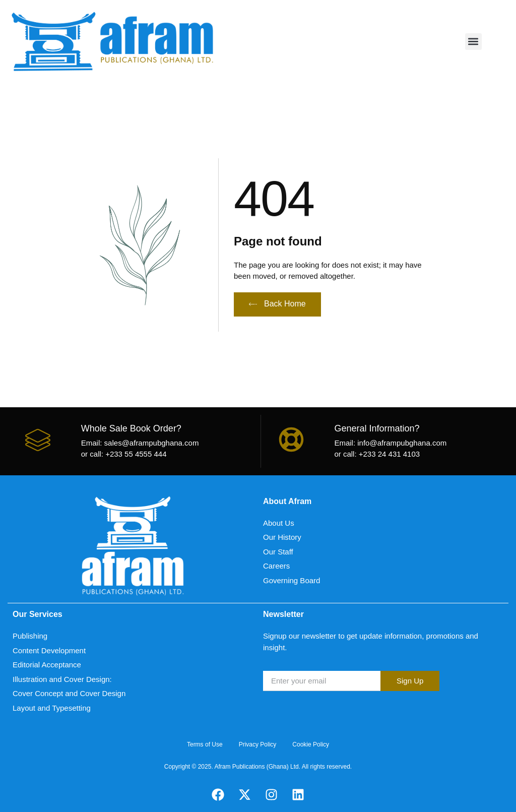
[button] (473, 42)
